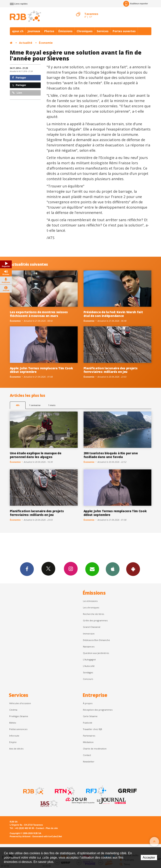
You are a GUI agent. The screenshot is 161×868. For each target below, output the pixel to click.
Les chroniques (91, 607)
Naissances (89, 647)
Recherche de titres (93, 614)
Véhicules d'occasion (20, 703)
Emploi (13, 742)
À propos (88, 703)
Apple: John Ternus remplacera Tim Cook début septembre (41, 370)
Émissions (65, 31)
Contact (87, 755)
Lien (17, 93)
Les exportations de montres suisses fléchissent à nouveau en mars (39, 314)
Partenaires (89, 736)
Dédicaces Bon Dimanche (96, 640)
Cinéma (13, 710)
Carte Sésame (90, 716)
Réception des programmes (98, 710)
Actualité (26, 43)
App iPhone (113, 569)
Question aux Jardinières (96, 653)
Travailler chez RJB (92, 729)
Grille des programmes (95, 620)
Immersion (89, 634)
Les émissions (90, 601)
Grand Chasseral (92, 627)
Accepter (149, 858)
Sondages (88, 672)
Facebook (27, 569)
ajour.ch (18, 31)
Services (103, 31)
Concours (88, 679)
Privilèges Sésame (19, 716)
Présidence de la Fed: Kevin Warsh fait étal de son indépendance (113, 314)
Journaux (34, 31)
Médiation (88, 742)
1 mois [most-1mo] (52, 405)
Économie (46, 43)
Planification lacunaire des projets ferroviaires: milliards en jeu (111, 370)
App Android (133, 569)
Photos (49, 31)
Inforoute (14, 736)
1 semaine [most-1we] (35, 405)
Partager (19, 78)
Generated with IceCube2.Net (47, 836)
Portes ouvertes (124, 31)
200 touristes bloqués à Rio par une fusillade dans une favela (111, 455)
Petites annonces (18, 729)
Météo (13, 723)
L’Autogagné (89, 659)
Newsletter (89, 762)
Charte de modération (95, 749)
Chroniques (85, 31)
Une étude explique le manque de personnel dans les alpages (36, 455)
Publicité (88, 723)
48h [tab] (18, 405)
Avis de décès (16, 749)
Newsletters (92, 569)
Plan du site (52, 828)
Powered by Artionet (20, 836)
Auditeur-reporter (136, 4)
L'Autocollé (89, 666)
